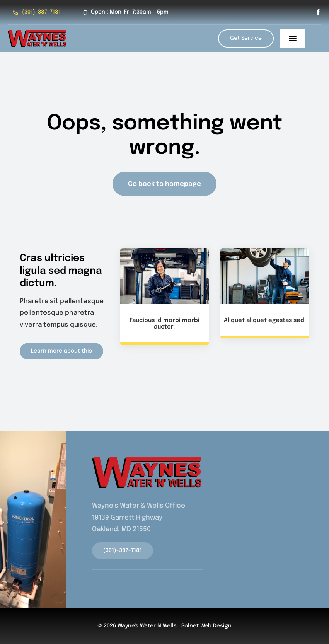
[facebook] (318, 12)
